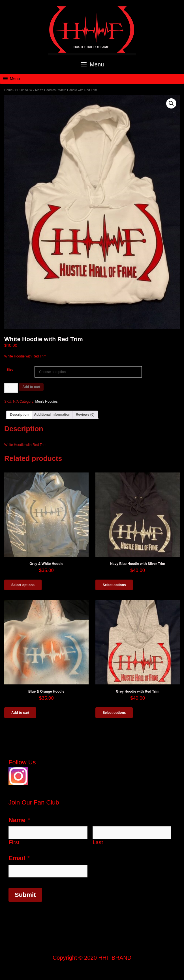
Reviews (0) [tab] (85, 415)
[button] (15, 79)
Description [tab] (19, 415)
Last (98, 842)
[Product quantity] (11, 388)
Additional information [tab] (52, 415)
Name (19, 820)
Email (19, 858)
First (14, 842)
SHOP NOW (24, 90)
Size (10, 370)
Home (8, 90)
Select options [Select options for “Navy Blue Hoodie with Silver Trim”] (114, 585)
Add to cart (31, 387)
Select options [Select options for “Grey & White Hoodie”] (23, 585)
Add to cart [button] (20, 713)
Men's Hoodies (45, 90)
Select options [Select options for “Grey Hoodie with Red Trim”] (114, 713)
